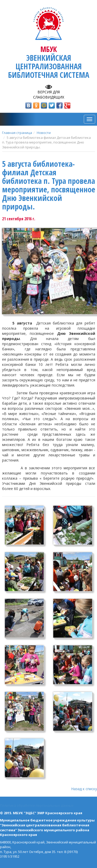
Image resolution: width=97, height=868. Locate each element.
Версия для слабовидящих (49, 95)
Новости (44, 133)
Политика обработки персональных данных (37, 805)
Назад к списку (84, 789)
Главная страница (17, 133)
